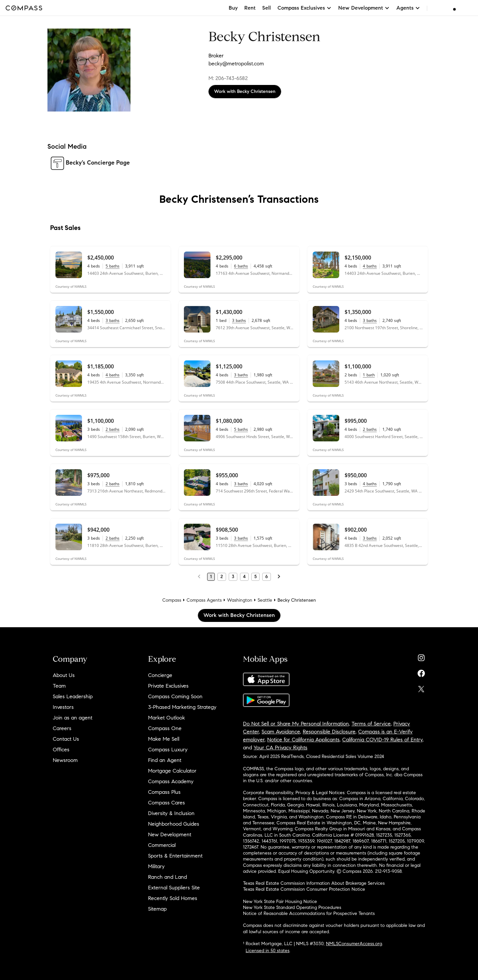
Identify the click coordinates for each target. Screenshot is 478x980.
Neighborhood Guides (174, 824)
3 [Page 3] (233, 577)
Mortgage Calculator (172, 771)
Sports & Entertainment (175, 856)
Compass (172, 600)
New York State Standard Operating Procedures (292, 907)
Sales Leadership (73, 696)
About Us (64, 675)
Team (59, 686)
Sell (267, 8)
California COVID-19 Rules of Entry (382, 740)
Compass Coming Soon (175, 696)
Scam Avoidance (281, 732)
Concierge (160, 675)
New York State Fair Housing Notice (280, 902)
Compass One (165, 728)
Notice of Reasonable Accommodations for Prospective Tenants (309, 913)
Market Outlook (166, 718)
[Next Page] (279, 577)
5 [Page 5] (255, 577)
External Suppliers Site (174, 888)
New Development (170, 834)
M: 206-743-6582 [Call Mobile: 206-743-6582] (228, 78)
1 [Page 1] (211, 577)
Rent (250, 8)
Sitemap (157, 909)
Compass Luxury (168, 750)
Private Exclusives (168, 686)
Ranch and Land (167, 877)
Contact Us (66, 739)
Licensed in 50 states (268, 951)
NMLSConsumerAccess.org (354, 944)
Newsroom (65, 760)
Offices (61, 750)
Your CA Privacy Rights (280, 748)
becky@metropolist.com (236, 64)
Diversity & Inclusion (171, 813)
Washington (240, 600)
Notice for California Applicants (303, 740)
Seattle (265, 600)
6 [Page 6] (267, 577)
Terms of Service (371, 724)
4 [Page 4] (244, 577)
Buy (233, 8)
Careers (62, 728)
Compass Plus (164, 792)
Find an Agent (165, 760)
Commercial (162, 845)
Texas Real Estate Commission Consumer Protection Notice (304, 889)
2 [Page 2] (222, 577)
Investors (63, 707)
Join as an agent (73, 718)
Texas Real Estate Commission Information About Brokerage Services (314, 883)
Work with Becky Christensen (245, 91)
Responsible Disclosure (329, 732)
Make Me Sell (164, 739)
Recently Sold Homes (173, 898)
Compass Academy (171, 781)
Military (156, 866)
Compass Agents (204, 600)
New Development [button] (364, 8)
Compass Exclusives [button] (305, 8)
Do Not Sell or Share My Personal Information (296, 724)
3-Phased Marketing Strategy (182, 707)
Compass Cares (166, 803)
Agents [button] (408, 8)
